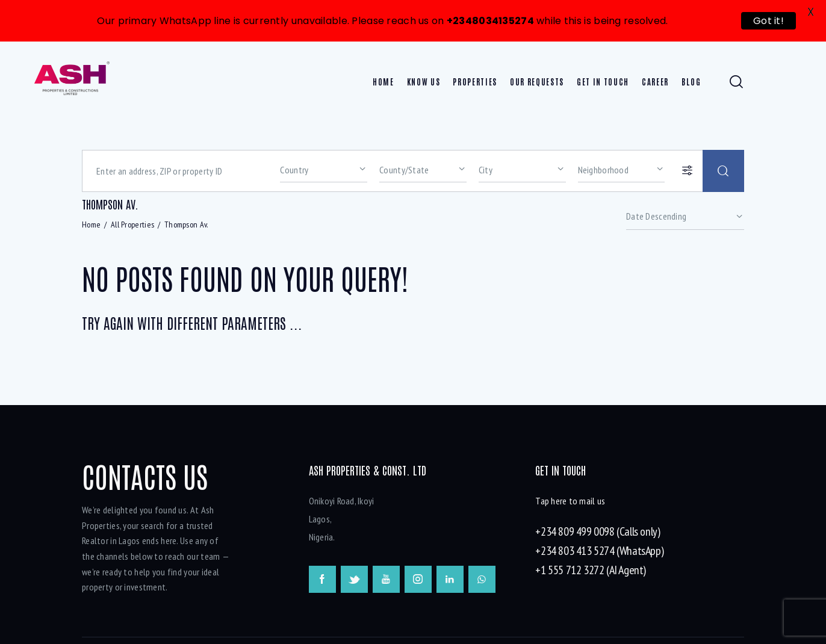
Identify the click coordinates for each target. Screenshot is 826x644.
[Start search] (723, 170)
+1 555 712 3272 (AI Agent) (591, 569)
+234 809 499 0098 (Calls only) (598, 530)
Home (91, 223)
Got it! (769, 21)
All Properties (132, 223)
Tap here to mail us (570, 500)
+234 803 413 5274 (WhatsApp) (599, 550)
